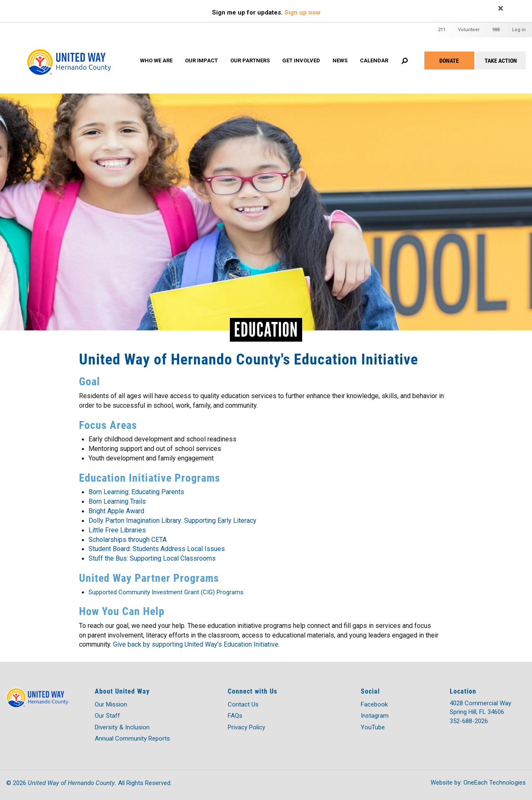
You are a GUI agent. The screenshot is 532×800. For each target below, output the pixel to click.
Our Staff (107, 716)
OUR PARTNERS (250, 60)
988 (496, 30)
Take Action (501, 60)
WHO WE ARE (156, 60)
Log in (519, 30)
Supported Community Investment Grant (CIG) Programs (166, 592)
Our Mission (111, 704)
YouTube (373, 727)
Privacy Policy (246, 727)
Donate (449, 60)
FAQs (235, 716)
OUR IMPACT (201, 60)
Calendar (374, 60)
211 (442, 30)
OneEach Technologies (495, 783)
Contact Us (243, 704)
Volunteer (469, 30)
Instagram (375, 716)
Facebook (374, 704)
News (340, 60)
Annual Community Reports (132, 738)
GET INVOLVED (301, 60)
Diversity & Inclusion (122, 727)
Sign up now (302, 12)
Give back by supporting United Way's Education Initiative (196, 644)
